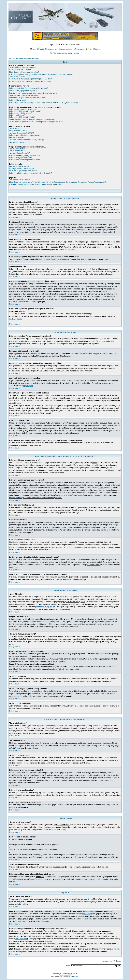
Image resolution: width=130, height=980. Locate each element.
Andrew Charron (75, 977)
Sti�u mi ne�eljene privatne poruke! (23, 171)
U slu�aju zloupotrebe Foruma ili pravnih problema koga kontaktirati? (36, 184)
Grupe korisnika (66, 49)
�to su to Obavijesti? (17, 137)
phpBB (61, 973)
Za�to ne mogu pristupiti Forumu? (22, 68)
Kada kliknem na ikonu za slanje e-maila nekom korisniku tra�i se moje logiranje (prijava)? (44, 103)
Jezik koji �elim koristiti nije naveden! (24, 95)
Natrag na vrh (14, 217)
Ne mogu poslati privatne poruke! (22, 169)
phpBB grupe (28, 386)
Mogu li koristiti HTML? (18, 131)
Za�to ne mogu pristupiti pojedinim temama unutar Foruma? (32, 119)
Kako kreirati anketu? (17, 115)
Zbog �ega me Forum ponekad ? (24, 72)
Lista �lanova (51, 49)
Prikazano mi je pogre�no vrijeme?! (23, 91)
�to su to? (27, 140)
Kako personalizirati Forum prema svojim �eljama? (29, 88)
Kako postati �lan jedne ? (25, 156)
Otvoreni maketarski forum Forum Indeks (24, 58)
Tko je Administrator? (17, 149)
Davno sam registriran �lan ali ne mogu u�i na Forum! (30, 81)
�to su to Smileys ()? (22, 133)
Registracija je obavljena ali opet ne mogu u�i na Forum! (31, 79)
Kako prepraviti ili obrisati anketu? (22, 117)
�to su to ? (20, 142)
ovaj (23, 904)
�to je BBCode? (16, 129)
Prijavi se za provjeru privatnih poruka (65, 53)
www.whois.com (21, 939)
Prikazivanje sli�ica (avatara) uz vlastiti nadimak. (28, 98)
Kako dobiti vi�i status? (18, 100)
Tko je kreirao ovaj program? (20, 180)
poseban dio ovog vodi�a (45, 607)
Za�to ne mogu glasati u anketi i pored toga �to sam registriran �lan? (36, 122)
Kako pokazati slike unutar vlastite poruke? (25, 135)
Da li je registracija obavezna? (21, 70)
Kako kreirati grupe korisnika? (21, 158)
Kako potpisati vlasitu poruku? (21, 113)
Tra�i (41, 49)
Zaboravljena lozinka (17, 77)
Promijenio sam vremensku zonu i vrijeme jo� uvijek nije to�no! (34, 93)
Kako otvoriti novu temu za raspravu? (23, 109)
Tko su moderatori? (17, 151)
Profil (89, 49)
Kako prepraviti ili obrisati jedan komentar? (25, 111)
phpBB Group (87, 899)
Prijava (97, 49)
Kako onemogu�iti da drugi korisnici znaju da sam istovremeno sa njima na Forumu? (41, 75)
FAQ (33, 49)
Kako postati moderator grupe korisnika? (25, 160)
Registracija (79, 49)
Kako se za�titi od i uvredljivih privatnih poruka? (31, 173)
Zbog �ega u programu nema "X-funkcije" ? (58, 182)
